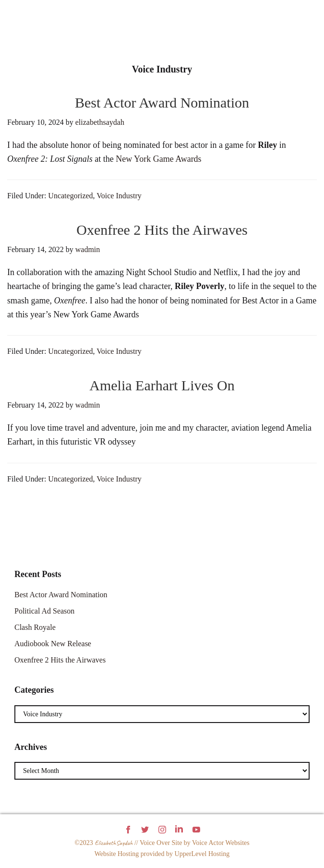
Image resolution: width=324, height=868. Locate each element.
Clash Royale (35, 627)
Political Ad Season (44, 611)
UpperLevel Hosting (202, 854)
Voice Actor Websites (221, 843)
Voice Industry (119, 196)
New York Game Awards (158, 159)
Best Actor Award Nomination (162, 102)
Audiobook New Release (53, 644)
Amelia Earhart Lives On (162, 385)
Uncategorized (70, 196)
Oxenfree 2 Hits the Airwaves (162, 230)
